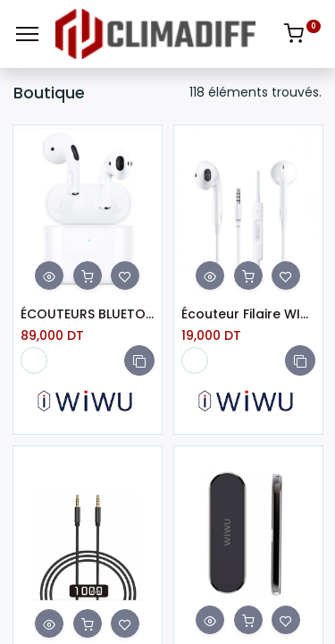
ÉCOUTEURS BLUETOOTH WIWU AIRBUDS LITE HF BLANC (88, 314)
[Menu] (27, 34)
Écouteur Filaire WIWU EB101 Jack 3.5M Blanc (248, 314)
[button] (139, 360)
